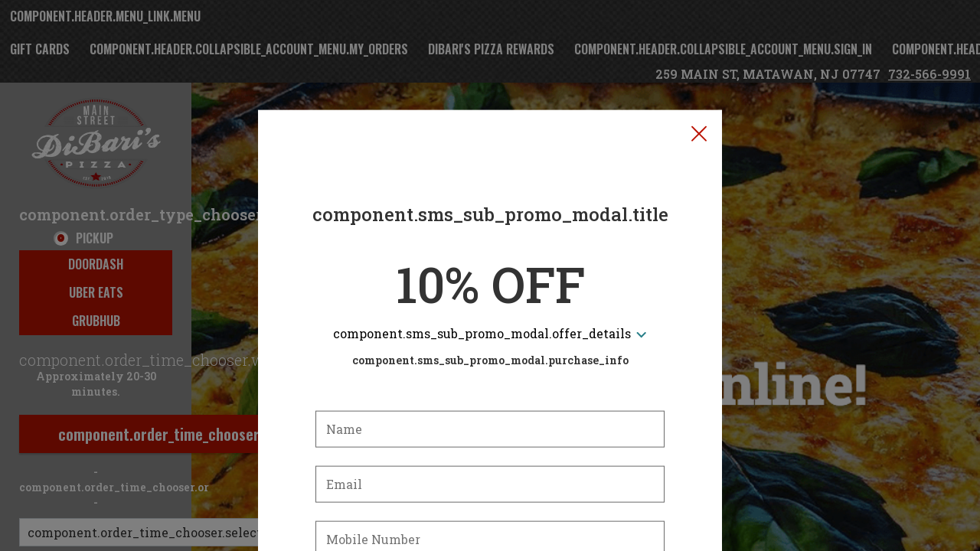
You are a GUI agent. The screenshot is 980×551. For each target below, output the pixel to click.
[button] (699, 62)
